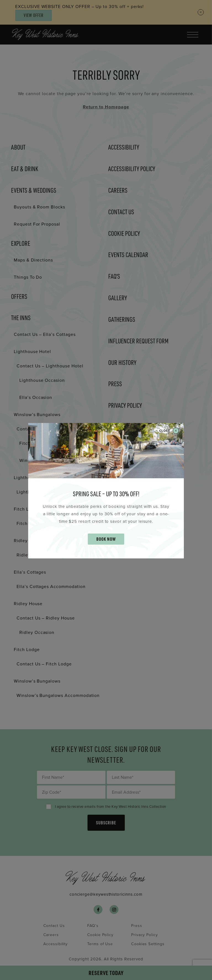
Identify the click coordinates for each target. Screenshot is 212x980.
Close (169, 431)
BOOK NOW (106, 539)
